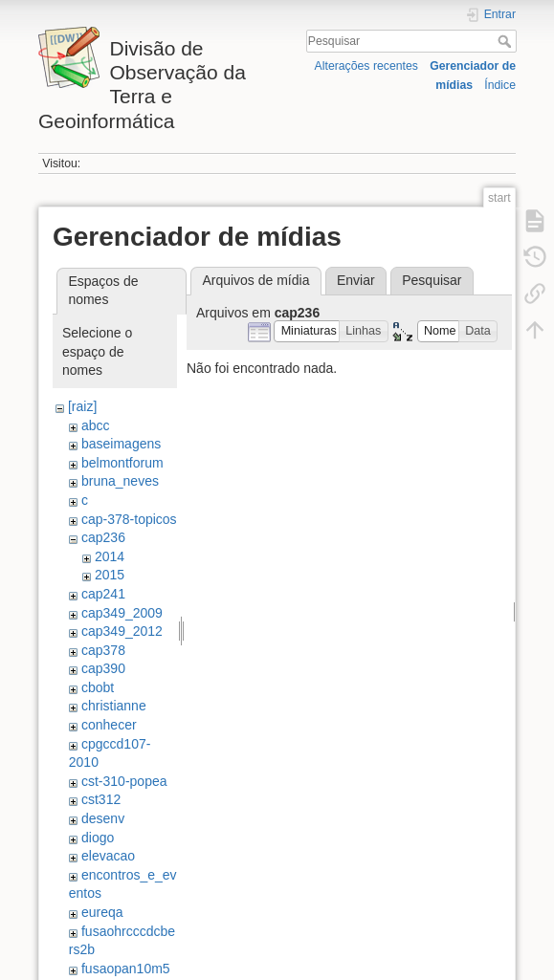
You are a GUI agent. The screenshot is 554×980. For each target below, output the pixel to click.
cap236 (103, 537)
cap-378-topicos (129, 519)
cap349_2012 (122, 631)
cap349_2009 (122, 613)
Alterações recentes (366, 66)
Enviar (356, 280)
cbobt (98, 687)
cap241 (103, 594)
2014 (110, 556)
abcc (96, 425)
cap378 (103, 650)
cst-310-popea (124, 781)
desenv (103, 818)
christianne (114, 706)
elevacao (108, 856)
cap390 (103, 668)
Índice (500, 85)
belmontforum (122, 463)
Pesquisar (507, 41)
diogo (98, 838)
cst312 (101, 799)
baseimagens (121, 444)
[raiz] (82, 406)
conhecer (109, 725)
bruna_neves (120, 481)
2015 (110, 575)
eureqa (102, 912)
